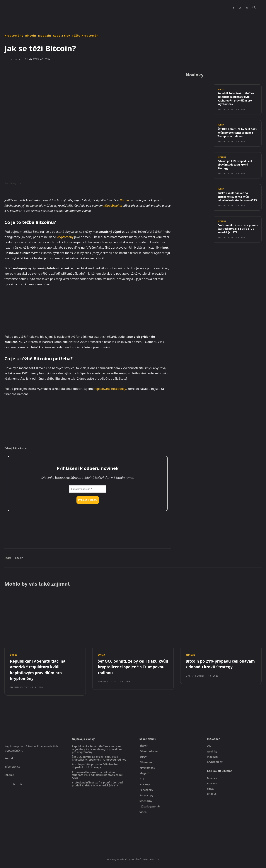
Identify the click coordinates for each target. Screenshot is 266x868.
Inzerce (9, 776)
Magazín (45, 36)
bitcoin (19, 558)
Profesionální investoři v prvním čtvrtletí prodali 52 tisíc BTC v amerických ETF (236, 237)
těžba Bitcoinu (113, 206)
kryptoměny (65, 237)
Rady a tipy (61, 36)
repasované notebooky (110, 389)
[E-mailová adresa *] (88, 489)
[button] (254, 8)
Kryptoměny (14, 36)
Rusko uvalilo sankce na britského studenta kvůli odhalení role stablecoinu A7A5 (235, 203)
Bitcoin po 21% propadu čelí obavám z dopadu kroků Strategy (236, 169)
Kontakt (10, 759)
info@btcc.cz (12, 768)
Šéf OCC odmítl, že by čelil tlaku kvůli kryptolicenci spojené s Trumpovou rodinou (235, 135)
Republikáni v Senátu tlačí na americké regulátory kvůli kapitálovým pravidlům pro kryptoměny (237, 100)
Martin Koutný (40, 59)
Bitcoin (31, 36)
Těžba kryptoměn (85, 36)
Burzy (221, 90)
